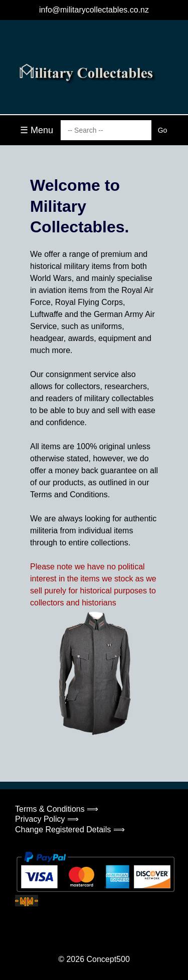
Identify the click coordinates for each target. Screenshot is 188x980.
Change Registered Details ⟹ (70, 830)
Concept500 (108, 959)
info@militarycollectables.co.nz (94, 10)
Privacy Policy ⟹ (47, 819)
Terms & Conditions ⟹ (57, 809)
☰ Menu (37, 130)
